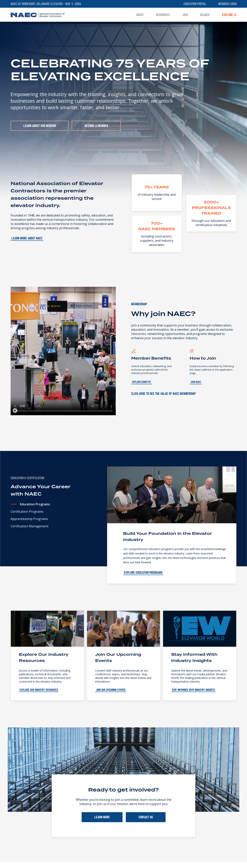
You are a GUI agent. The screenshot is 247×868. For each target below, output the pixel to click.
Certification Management (30, 526)
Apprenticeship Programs (29, 519)
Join (185, 15)
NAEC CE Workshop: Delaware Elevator (37, 4)
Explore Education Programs (143, 572)
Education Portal (195, 4)
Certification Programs (27, 512)
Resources (163, 15)
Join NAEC (196, 382)
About (140, 15)
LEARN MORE (102, 817)
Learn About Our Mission (40, 126)
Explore (229, 15)
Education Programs (35, 504)
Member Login (227, 4)
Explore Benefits (141, 382)
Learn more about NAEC (27, 238)
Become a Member (96, 126)
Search (205, 15)
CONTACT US (146, 817)
